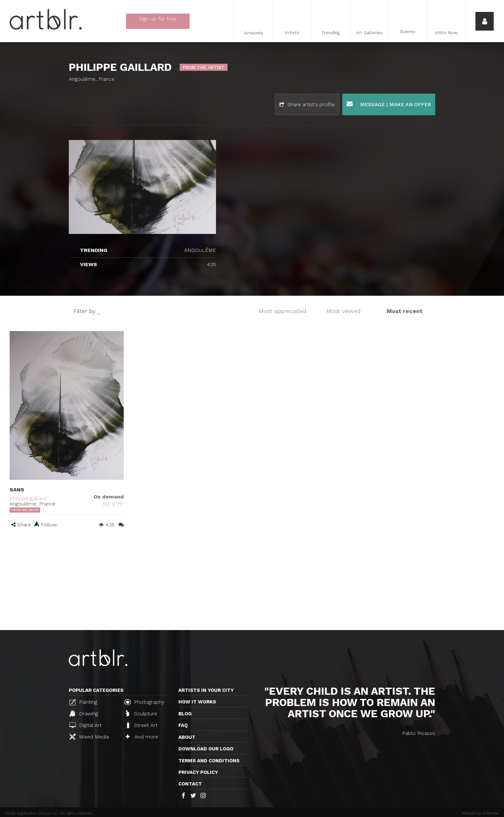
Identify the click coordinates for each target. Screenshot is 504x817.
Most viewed (344, 311)
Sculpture (142, 713)
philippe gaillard (28, 498)
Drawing (84, 713)
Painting (83, 702)
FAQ (183, 725)
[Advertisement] (252, 582)
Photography (144, 702)
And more (142, 737)
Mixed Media (89, 737)
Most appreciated (283, 311)
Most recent (405, 311)
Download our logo (206, 749)
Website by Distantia (480, 813)
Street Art (142, 725)
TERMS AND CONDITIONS (209, 761)
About (187, 737)
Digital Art (85, 725)
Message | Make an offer (389, 104)
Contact (190, 784)
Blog (185, 714)
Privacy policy (198, 772)
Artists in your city (206, 690)
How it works (197, 702)
